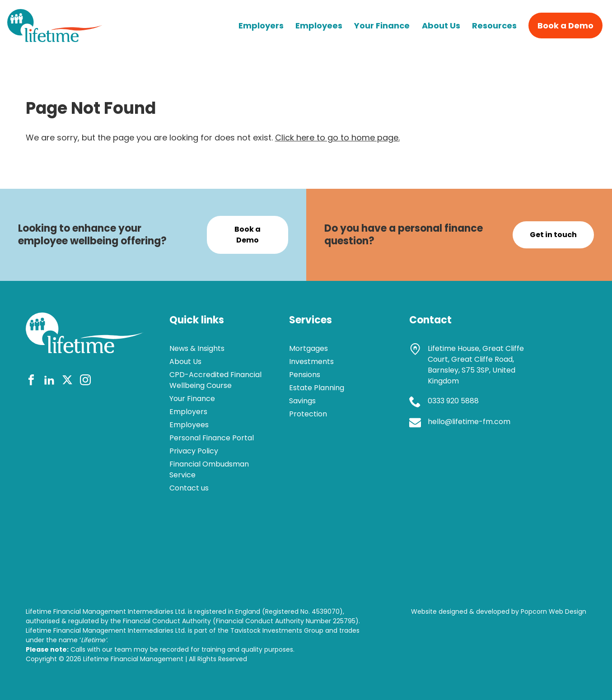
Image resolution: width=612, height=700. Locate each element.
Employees (319, 26)
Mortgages (308, 348)
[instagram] (85, 381)
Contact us (189, 488)
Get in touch (553, 235)
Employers (261, 26)
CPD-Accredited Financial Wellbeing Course (215, 380)
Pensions (305, 375)
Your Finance (382, 26)
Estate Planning (317, 388)
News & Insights (197, 348)
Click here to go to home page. (337, 138)
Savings (302, 401)
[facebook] (31, 381)
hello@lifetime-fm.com (469, 422)
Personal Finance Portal (212, 438)
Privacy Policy (194, 451)
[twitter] (67, 381)
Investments (311, 362)
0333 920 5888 (453, 401)
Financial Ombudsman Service (209, 469)
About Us (441, 26)
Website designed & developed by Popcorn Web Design (499, 611)
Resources (494, 26)
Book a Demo (565, 26)
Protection (308, 414)
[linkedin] (49, 381)
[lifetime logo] (55, 39)
